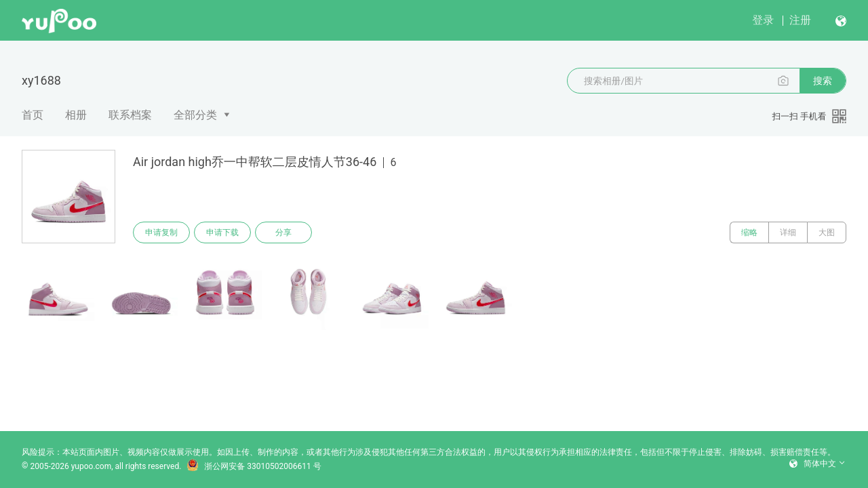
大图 (827, 232)
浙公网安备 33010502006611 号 (254, 466)
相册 (76, 115)
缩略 (749, 232)
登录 (763, 20)
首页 (33, 115)
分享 (283, 232)
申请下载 (222, 232)
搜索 (823, 81)
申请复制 (161, 232)
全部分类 (195, 115)
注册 (800, 20)
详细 (788, 232)
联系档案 (130, 115)
